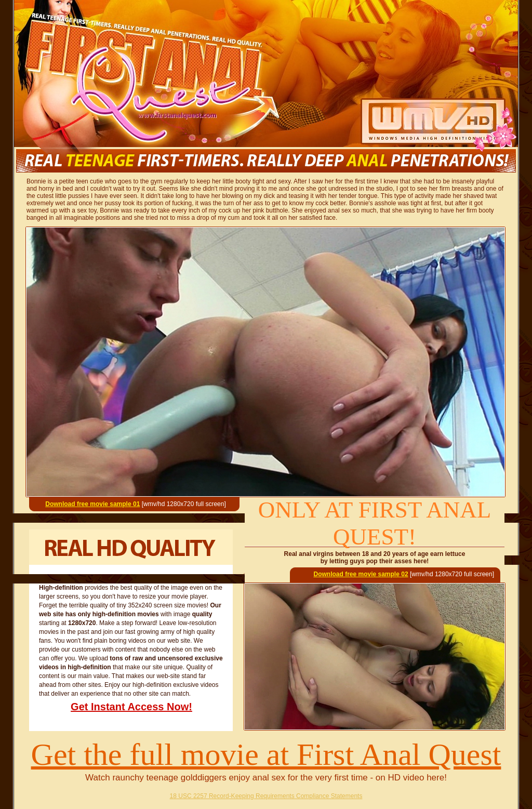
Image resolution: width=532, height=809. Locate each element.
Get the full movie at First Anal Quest (266, 754)
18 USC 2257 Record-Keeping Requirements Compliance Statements (266, 796)
